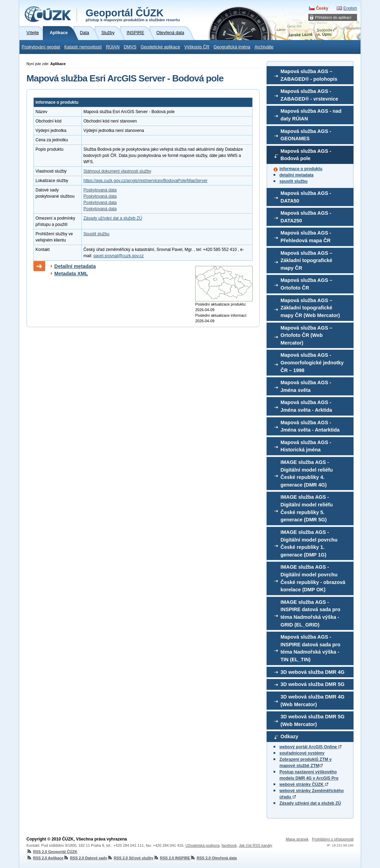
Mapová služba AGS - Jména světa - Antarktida (310, 426)
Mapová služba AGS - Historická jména (306, 446)
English (350, 8)
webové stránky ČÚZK (304, 784)
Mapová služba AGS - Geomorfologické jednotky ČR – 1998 (312, 362)
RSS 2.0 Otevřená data (213, 858)
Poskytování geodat (41, 47)
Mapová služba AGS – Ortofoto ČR (306, 284)
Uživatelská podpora (203, 845)
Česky (322, 8)
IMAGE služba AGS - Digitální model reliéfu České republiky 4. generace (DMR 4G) (307, 474)
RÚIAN (113, 47)
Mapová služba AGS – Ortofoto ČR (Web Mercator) (306, 335)
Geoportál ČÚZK (133, 15)
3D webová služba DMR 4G (312, 672)
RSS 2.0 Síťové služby (130, 858)
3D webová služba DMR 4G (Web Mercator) (312, 701)
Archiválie (264, 47)
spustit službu (294, 181)
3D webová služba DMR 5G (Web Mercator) (312, 720)
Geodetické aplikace (160, 47)
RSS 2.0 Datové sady (85, 858)
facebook (229, 845)
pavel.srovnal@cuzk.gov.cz (118, 256)
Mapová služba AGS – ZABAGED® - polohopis (309, 75)
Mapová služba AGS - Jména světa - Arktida (306, 406)
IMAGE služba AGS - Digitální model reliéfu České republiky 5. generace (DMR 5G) (307, 508)
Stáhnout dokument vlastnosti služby (117, 171)
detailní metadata (296, 175)
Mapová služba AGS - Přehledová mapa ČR (306, 237)
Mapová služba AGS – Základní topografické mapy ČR (306, 261)
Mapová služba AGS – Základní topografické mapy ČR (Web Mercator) (310, 308)
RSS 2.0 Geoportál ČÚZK (52, 852)
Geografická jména (232, 47)
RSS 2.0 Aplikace (45, 858)
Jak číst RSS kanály (255, 845)
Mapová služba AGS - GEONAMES (306, 135)
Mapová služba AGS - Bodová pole (306, 155)
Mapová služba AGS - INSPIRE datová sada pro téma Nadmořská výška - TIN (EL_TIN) (310, 648)
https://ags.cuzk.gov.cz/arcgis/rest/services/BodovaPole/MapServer (146, 181)
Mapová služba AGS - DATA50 (306, 197)
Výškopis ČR (197, 47)
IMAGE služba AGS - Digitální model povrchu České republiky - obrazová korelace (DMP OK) (313, 578)
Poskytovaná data (100, 190)
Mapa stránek (297, 839)
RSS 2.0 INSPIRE (172, 858)
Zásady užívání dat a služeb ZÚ (310, 803)
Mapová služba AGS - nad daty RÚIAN (311, 115)
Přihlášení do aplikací (333, 17)
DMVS (130, 47)
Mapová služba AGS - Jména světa (306, 386)
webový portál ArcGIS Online (310, 747)
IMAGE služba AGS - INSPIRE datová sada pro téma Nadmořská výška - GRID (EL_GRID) (310, 613)
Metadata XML (71, 274)
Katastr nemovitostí (83, 47)
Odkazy (289, 736)
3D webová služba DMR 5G (312, 684)
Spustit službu (97, 234)
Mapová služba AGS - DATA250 (306, 217)
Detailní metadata (75, 266)
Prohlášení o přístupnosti (333, 839)
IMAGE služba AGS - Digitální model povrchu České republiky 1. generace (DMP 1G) (309, 543)
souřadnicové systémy (302, 753)
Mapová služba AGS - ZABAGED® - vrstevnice (309, 95)
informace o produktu (301, 169)
